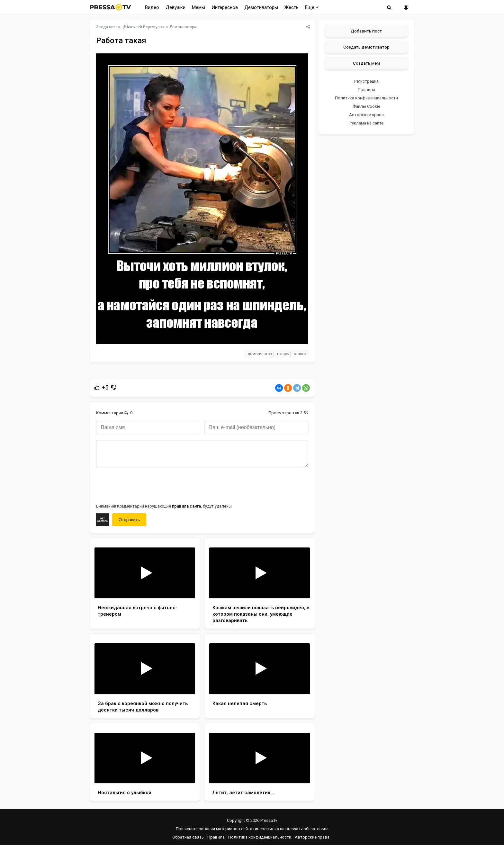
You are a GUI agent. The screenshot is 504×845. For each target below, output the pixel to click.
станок (300, 354)
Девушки (175, 7)
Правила (366, 90)
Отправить (129, 520)
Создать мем (366, 63)
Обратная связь (188, 837)
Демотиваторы (261, 7)
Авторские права (366, 115)
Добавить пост (366, 31)
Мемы (198, 7)
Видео (152, 7)
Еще (312, 7)
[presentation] (145, 485)
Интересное (225, 7)
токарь (283, 354)
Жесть (292, 7)
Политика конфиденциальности (366, 98)
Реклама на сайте (366, 123)
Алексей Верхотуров (145, 27)
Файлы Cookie (366, 106)
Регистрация (366, 81)
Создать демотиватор (366, 47)
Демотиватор (260, 354)
